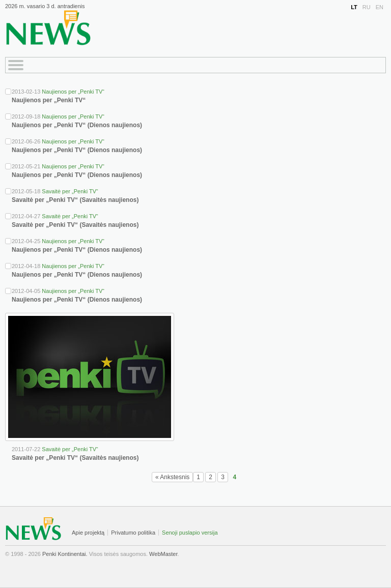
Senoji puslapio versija (190, 533)
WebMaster (163, 554)
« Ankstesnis (172, 477)
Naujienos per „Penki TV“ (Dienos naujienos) (77, 125)
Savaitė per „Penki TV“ (70, 191)
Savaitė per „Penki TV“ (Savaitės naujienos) (75, 200)
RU (367, 7)
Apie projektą (88, 533)
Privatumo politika (133, 533)
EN (380, 7)
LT (354, 7)
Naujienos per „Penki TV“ (73, 92)
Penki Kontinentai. (65, 554)
